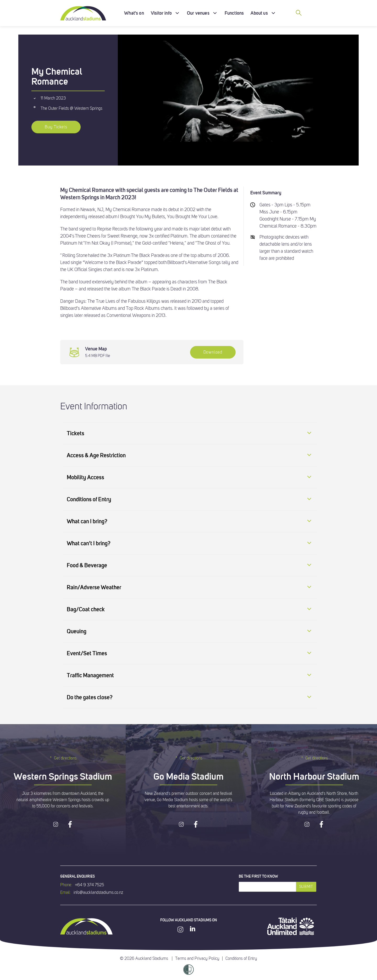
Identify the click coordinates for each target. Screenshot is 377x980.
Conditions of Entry (241, 959)
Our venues (198, 13)
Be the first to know (258, 876)
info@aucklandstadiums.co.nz (98, 893)
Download (213, 352)
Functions (234, 13)
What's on (134, 13)
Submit (306, 887)
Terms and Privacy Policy (197, 959)
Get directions (63, 758)
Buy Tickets (56, 127)
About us (259, 13)
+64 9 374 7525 (89, 885)
